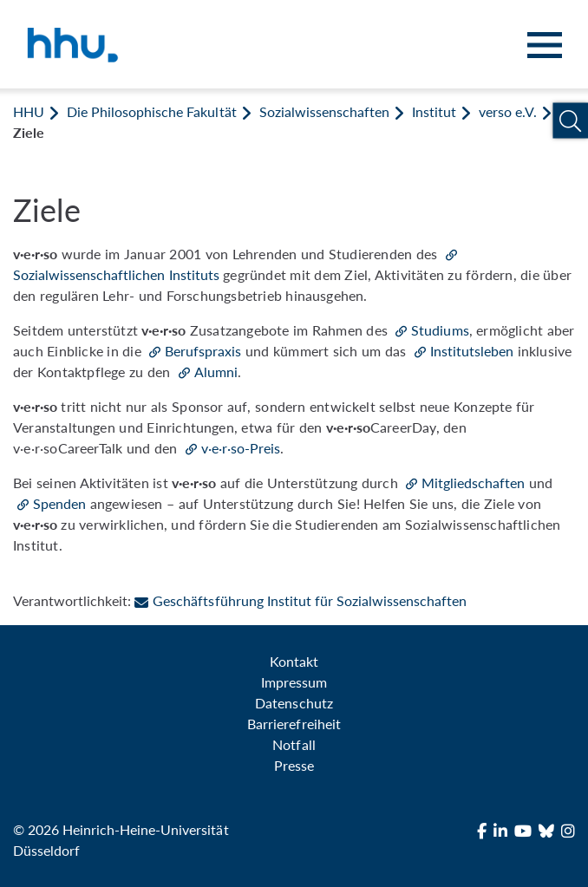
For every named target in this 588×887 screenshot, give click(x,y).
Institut (434, 111)
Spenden (59, 503)
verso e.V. (508, 111)
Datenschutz (294, 703)
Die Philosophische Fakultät (151, 111)
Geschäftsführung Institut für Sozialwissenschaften (301, 600)
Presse (294, 765)
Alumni (216, 372)
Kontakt (294, 661)
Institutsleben (472, 351)
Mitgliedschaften (473, 483)
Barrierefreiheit (294, 724)
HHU (29, 111)
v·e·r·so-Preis (241, 448)
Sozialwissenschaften (324, 111)
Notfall (294, 744)
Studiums (440, 330)
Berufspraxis (203, 351)
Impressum (294, 682)
